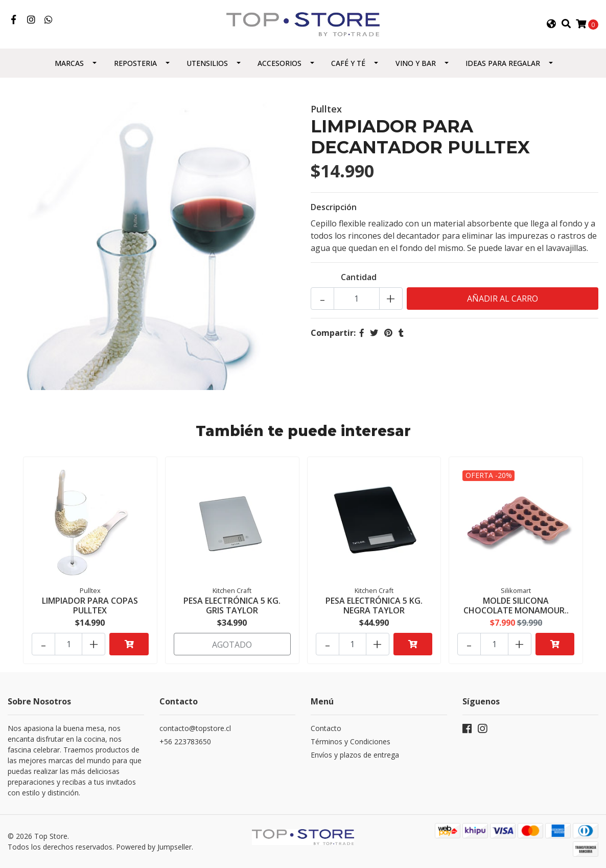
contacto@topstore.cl (195, 728)
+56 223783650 (185, 741)
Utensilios (207, 63)
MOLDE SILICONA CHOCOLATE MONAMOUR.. (516, 606)
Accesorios (279, 63)
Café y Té (348, 63)
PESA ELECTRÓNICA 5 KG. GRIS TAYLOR (232, 606)
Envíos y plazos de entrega (355, 755)
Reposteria (135, 63)
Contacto (326, 728)
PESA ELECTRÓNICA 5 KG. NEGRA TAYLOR (374, 606)
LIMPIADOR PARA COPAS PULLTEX (90, 606)
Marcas (69, 63)
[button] (551, 24)
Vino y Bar (416, 63)
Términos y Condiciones (351, 741)
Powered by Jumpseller (154, 847)
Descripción (334, 207)
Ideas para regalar (503, 63)
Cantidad (359, 277)
